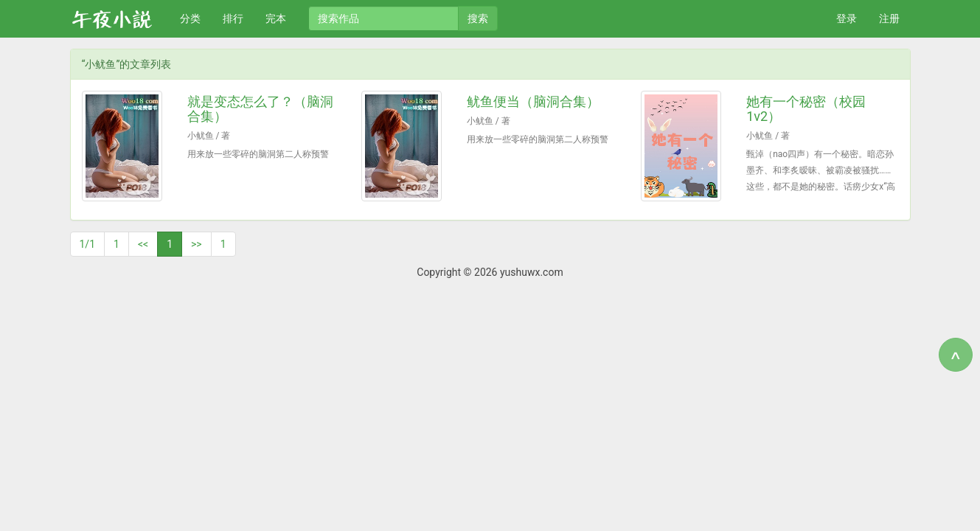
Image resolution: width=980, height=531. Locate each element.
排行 (233, 18)
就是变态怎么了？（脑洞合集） (260, 109)
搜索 (478, 18)
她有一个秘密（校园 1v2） (806, 109)
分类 (190, 18)
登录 (847, 18)
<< (143, 244)
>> (197, 244)
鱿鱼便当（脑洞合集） (533, 101)
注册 (889, 18)
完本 (276, 18)
